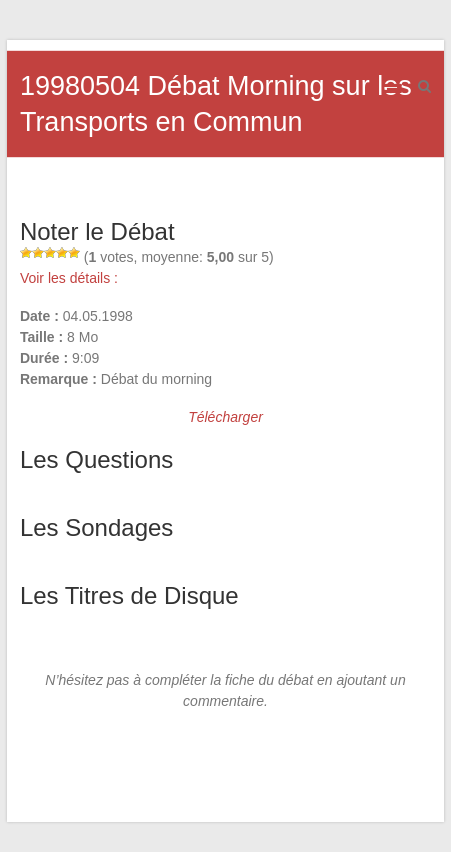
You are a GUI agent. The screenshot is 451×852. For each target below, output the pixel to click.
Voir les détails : (69, 278)
